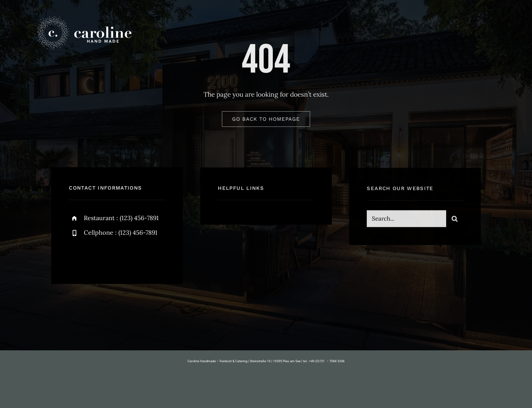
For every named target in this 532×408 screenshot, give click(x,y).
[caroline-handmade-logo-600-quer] (83, 17)
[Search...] (406, 219)
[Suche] (455, 219)
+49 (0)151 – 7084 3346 (327, 361)
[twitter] (95, 256)
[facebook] (77, 256)
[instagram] (114, 256)
